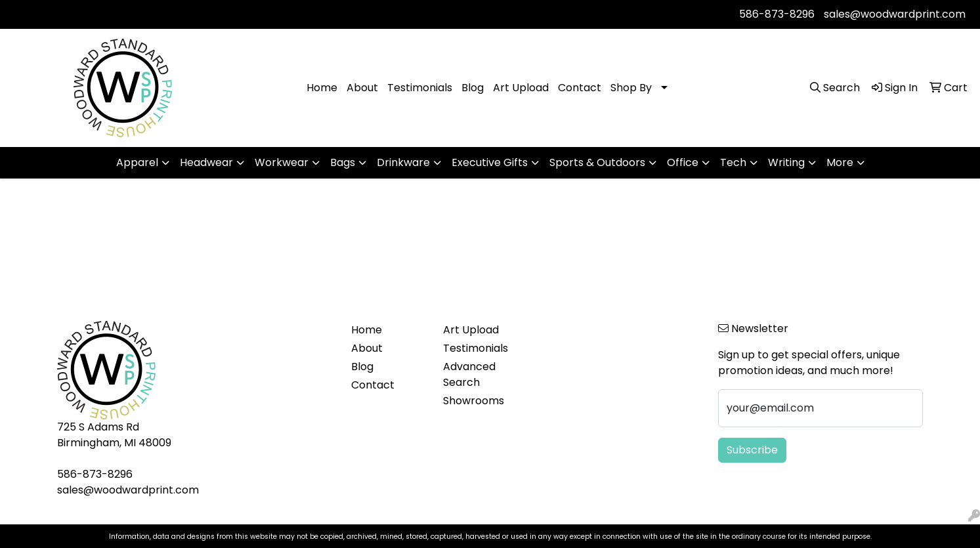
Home (322, 88)
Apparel (137, 162)
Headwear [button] (206, 162)
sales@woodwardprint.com (895, 14)
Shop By (631, 88)
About (362, 88)
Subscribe (752, 450)
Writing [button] (786, 162)
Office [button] (683, 162)
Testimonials (420, 88)
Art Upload (521, 88)
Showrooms (474, 401)
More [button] (840, 162)
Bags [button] (343, 162)
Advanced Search (469, 374)
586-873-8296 (777, 14)
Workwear (282, 162)
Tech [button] (733, 162)
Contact (580, 88)
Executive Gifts (490, 162)
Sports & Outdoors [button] (597, 162)
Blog (473, 88)
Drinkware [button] (403, 162)
